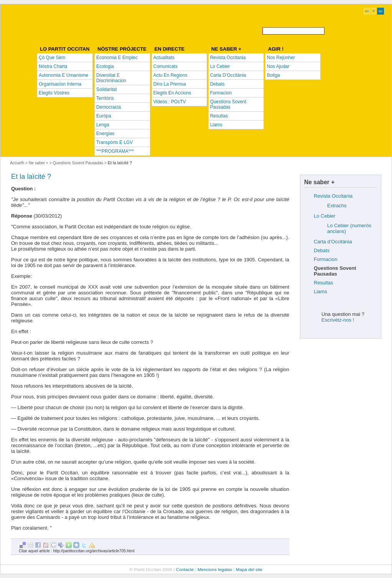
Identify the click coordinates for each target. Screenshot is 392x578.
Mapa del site (249, 569)
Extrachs (337, 206)
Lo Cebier (324, 216)
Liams (320, 291)
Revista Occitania (333, 196)
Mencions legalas (215, 569)
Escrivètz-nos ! (338, 320)
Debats (322, 250)
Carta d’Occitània (333, 242)
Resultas (324, 283)
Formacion (325, 259)
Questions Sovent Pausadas (78, 163)
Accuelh (17, 163)
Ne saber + (39, 163)
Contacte (185, 569)
